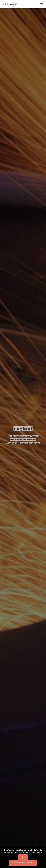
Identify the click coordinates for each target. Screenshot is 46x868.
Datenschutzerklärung (23, 863)
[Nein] (43, 858)
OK (23, 857)
